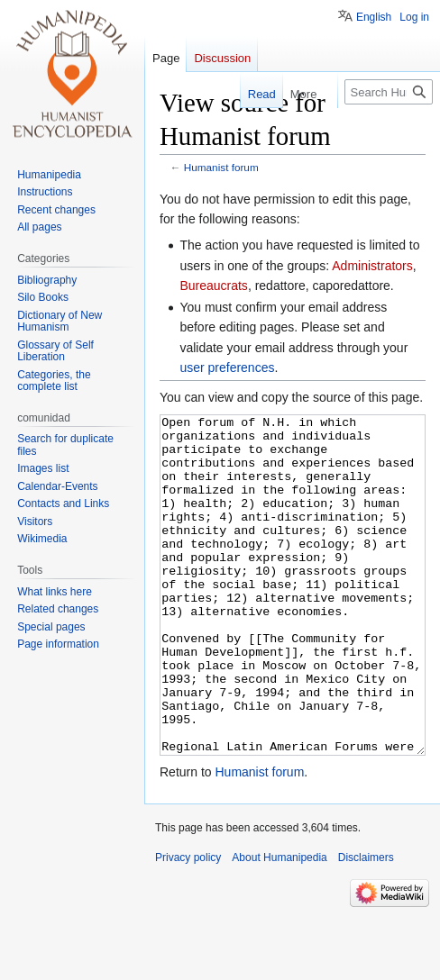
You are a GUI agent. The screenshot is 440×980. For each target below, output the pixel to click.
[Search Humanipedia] (389, 92)
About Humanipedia (279, 925)
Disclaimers (366, 925)
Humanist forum (221, 167)
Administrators (372, 266)
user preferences (227, 367)
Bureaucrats (213, 286)
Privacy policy (188, 925)
